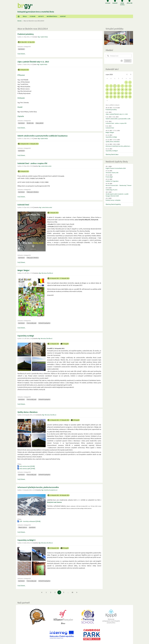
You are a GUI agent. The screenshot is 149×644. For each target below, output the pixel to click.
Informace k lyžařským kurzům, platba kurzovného (38, 487)
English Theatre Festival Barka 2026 (116, 168)
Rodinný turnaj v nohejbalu (113, 200)
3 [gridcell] (107, 86)
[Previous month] (127, 74)
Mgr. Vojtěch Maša (43, 37)
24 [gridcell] (107, 97)
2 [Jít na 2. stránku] (51, 592)
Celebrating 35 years (112, 190)
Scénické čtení (23, 205)
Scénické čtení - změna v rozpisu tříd (32, 163)
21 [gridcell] (122, 93)
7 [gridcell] (122, 86)
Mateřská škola (52, 16)
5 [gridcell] (115, 86)
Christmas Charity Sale (112, 173)
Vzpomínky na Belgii (26, 336)
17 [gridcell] (107, 93)
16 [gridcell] (130, 90)
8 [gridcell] (126, 86)
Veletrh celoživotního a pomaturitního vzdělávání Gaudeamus (43, 136)
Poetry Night (109, 177)
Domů (19, 21)
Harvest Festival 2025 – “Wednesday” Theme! (119, 185)
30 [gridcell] (130, 97)
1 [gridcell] (126, 82)
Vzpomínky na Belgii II (26, 540)
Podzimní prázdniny (26, 34)
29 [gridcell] (126, 97)
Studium (32, 16)
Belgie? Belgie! (23, 270)
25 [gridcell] (111, 97)
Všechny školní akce (112, 154)
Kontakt (63, 16)
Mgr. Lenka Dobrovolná (45, 166)
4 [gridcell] (111, 86)
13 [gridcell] (119, 90)
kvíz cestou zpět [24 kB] (26, 468)
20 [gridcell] (119, 93)
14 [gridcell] (122, 90)
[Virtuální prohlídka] (119, 38)
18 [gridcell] (111, 93)
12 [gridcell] (115, 90)
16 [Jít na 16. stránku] (72, 592)
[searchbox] (121, 56)
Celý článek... (22, 54)
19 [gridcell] (115, 93)
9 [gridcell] (130, 86)
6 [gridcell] (119, 86)
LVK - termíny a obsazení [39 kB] (29, 521)
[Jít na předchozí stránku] (42, 592)
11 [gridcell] (111, 90)
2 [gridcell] (130, 82)
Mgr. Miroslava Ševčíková (46, 273)
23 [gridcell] (130, 93)
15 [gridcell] (126, 90)
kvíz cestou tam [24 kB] (26, 466)
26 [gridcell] (115, 97)
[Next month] (131, 74)
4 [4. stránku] (59, 592)
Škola (25, 16)
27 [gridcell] (119, 97)
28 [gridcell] (122, 97)
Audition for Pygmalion (112, 181)
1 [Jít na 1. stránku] (46, 592)
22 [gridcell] (126, 93)
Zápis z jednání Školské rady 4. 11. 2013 (33, 62)
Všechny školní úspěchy (113, 204)
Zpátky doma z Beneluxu (28, 412)
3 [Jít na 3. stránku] (55, 592)
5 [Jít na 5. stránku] (64, 592)
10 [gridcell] (107, 90)
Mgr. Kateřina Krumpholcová (49, 490)
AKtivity (41, 16)
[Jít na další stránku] (77, 592)
